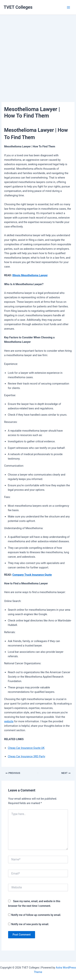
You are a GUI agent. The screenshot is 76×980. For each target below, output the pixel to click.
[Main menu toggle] (68, 7)
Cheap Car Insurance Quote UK (26, 748)
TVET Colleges (18, 7)
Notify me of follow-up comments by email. (36, 915)
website (9, 721)
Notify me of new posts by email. (30, 924)
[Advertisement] (38, 53)
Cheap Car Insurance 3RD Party (26, 756)
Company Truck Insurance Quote (32, 575)
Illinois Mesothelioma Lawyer (30, 275)
